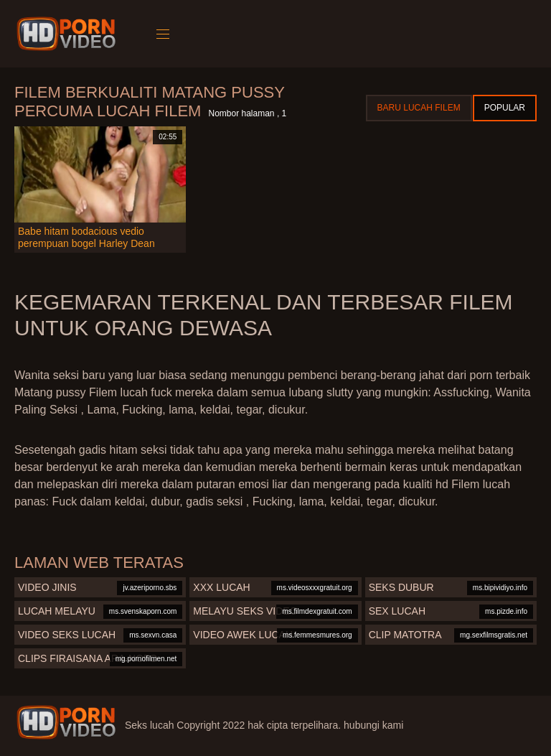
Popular (505, 108)
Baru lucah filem (419, 108)
